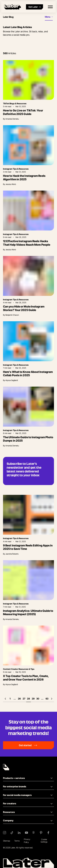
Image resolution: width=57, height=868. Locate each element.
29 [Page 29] (33, 699)
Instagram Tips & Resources (16, 169)
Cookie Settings (44, 841)
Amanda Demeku (12, 119)
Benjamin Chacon (12, 315)
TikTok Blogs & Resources (15, 103)
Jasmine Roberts (12, 554)
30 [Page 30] (38, 699)
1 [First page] (10, 699)
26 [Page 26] (19, 699)
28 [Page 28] (28, 699)
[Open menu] (50, 7)
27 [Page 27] (24, 699)
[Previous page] (5, 699)
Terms (17, 841)
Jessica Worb (11, 184)
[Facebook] (48, 833)
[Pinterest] (41, 833)
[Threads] (34, 833)
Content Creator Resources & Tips (19, 669)
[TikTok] (12, 833)
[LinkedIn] (19, 833)
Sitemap (7, 841)
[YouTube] (26, 833)
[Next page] (52, 699)
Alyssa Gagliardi (12, 380)
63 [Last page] (47, 699)
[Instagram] (5, 833)
